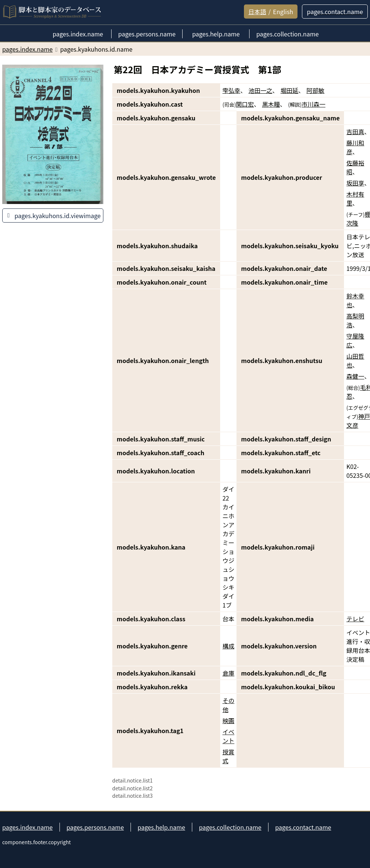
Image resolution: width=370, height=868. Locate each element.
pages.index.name (28, 827)
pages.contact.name (303, 827)
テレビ (355, 619)
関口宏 (245, 104)
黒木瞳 (271, 104)
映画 (228, 720)
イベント (228, 736)
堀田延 (289, 90)
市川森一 (313, 104)
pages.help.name (161, 827)
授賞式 (228, 756)
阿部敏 (315, 90)
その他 (228, 705)
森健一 (355, 376)
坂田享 (355, 183)
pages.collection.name (230, 827)
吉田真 (355, 132)
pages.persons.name (95, 827)
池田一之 (260, 90)
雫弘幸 (231, 90)
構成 (228, 646)
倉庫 (228, 673)
